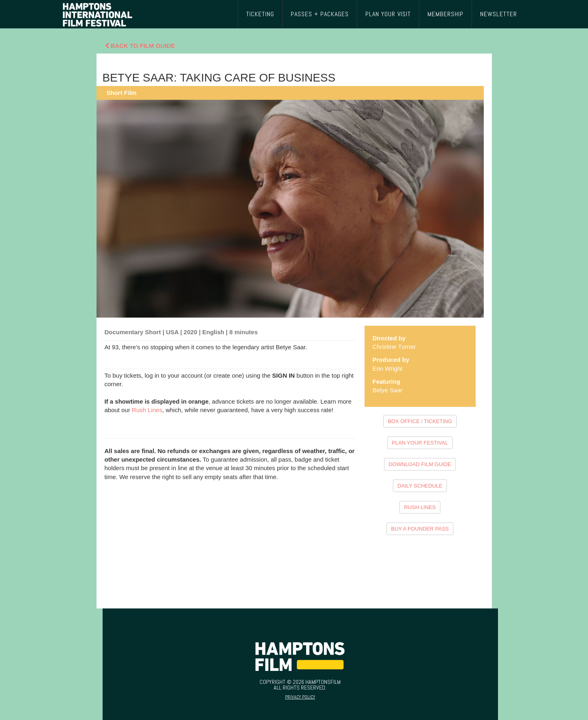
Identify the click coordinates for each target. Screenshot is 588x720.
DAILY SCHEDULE (420, 486)
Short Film (122, 93)
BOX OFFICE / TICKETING (420, 421)
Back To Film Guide (140, 46)
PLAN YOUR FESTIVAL (420, 443)
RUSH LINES (420, 507)
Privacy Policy (300, 697)
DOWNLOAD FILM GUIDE (420, 464)
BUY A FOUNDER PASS (420, 529)
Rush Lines (147, 410)
